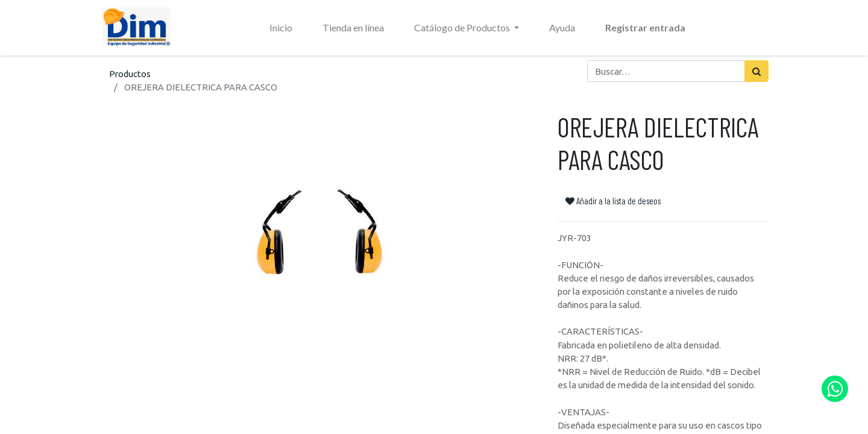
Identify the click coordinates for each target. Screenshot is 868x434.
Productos (130, 74)
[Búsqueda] (756, 71)
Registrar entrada (645, 27)
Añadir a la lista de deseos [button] (613, 201)
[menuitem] (281, 28)
